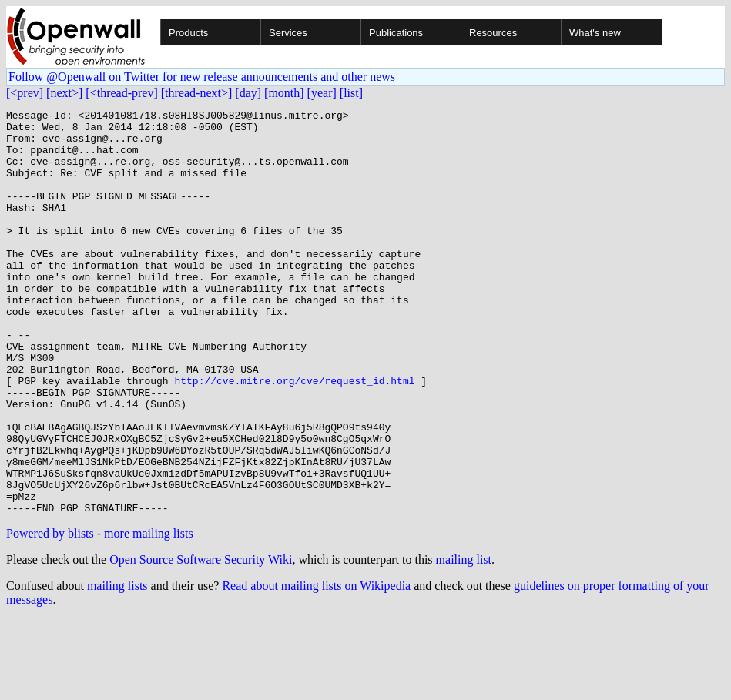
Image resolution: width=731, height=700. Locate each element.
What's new (595, 33)
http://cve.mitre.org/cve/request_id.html (294, 436)
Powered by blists (50, 614)
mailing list (464, 640)
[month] (284, 93)
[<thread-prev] (121, 93)
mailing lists (117, 667)
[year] (322, 93)
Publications (396, 33)
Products (188, 33)
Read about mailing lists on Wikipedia (316, 667)
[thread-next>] (197, 93)
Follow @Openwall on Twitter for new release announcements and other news (202, 77)
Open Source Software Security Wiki (201, 640)
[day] (248, 93)
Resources (493, 33)
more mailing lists (149, 614)
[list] (351, 93)
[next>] (64, 93)
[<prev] (25, 93)
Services (288, 33)
